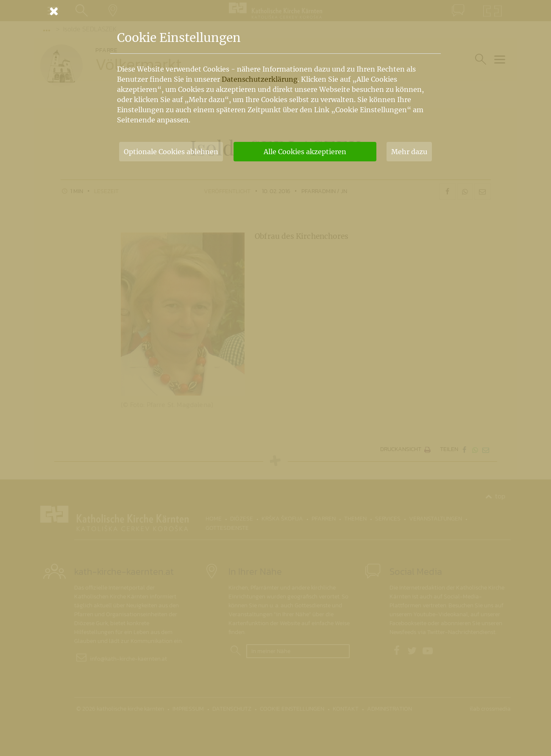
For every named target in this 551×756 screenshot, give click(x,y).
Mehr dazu (409, 152)
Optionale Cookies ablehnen (171, 152)
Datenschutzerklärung (260, 79)
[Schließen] (275, 11)
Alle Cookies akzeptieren (305, 152)
